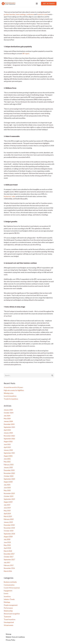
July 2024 (7, 416)
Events (6, 593)
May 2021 (7, 462)
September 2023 (9, 427)
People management (11, 605)
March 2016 (8, 571)
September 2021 (9, 453)
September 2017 (9, 560)
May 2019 (7, 511)
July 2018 (7, 539)
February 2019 (9, 519)
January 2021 (8, 467)
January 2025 (8, 410)
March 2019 (8, 516)
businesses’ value (10, 196)
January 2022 (8, 450)
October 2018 (9, 531)
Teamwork (7, 617)
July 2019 (7, 505)
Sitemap (8, 634)
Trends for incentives (11, 399)
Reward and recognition (12, 614)
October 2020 (9, 476)
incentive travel (42, 14)
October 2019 (9, 496)
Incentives (7, 596)
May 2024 (7, 419)
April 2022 (7, 447)
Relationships (8, 611)
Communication (9, 585)
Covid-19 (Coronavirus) (12, 588)
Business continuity (10, 582)
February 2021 (9, 465)
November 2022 (9, 436)
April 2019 (7, 514)
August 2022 (8, 442)
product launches (10, 14)
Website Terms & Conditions (15, 637)
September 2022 (9, 439)
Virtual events (9, 625)
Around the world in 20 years (13, 387)
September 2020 (9, 479)
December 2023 (9, 424)
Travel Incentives (10, 619)
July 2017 (7, 562)
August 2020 (8, 482)
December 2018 (9, 525)
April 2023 (7, 430)
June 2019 (7, 508)
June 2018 (7, 542)
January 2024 (8, 421)
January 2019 (8, 522)
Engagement (8, 591)
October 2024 (9, 413)
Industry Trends (9, 599)
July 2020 (7, 485)
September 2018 (9, 534)
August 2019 (8, 502)
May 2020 (7, 490)
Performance (8, 608)
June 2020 (7, 488)
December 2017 (9, 554)
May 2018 (7, 545)
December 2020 (9, 470)
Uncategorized (9, 622)
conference (30, 14)
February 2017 (9, 565)
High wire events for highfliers (14, 390)
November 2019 (9, 493)
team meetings (21, 14)
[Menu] (37, 4)
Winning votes (9, 393)
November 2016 (9, 568)
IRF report (26, 54)
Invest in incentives (10, 396)
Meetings (7, 602)
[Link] (8, 4)
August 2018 (8, 537)
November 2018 (9, 528)
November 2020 (9, 473)
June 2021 (7, 459)
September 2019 (9, 499)
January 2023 (8, 433)
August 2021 (8, 456)
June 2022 (7, 444)
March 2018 (8, 551)
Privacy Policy (10, 640)
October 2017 (9, 557)
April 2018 (7, 548)
